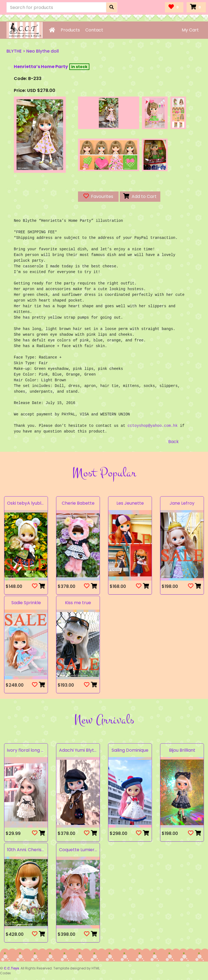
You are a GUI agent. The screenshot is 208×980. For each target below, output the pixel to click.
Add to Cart (140, 196)
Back (173, 442)
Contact (94, 30)
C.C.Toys (11, 968)
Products (70, 30)
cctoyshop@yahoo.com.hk (153, 426)
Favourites (98, 196)
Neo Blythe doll (43, 51)
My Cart (190, 30)
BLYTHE (14, 51)
